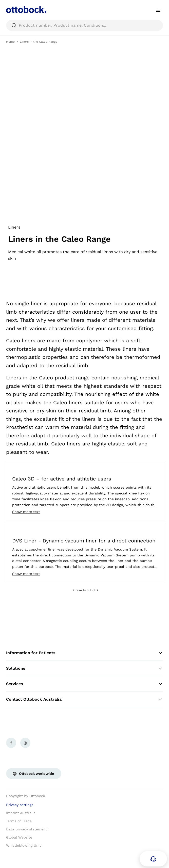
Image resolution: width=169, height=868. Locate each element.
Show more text (26, 512)
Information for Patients (84, 653)
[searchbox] (84, 25)
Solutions (84, 668)
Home (10, 42)
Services (84, 684)
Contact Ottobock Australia (84, 699)
